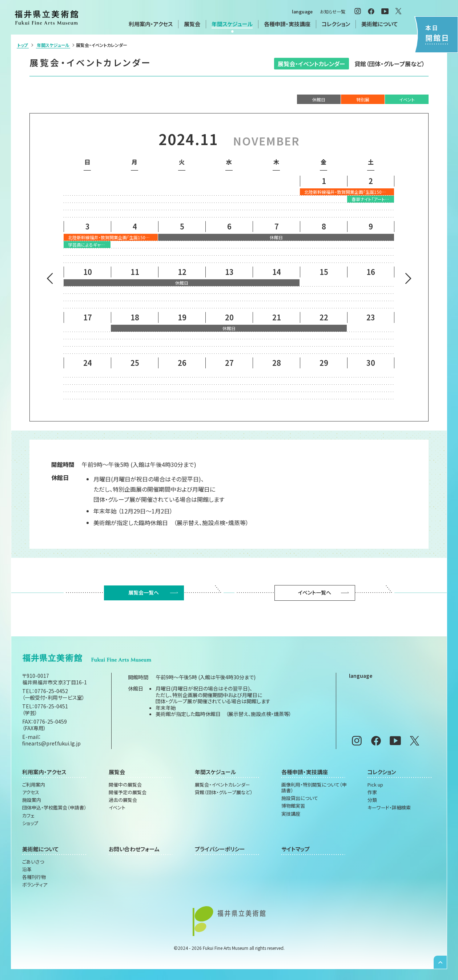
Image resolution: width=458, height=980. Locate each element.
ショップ (30, 823)
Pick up (375, 785)
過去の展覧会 (123, 800)
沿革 (27, 869)
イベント (117, 808)
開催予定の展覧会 (128, 792)
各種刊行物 (34, 877)
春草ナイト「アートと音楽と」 (373, 199)
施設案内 (32, 800)
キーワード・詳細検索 (389, 808)
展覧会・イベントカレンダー (312, 64)
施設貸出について (300, 798)
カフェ (28, 816)
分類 (372, 800)
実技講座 (291, 814)
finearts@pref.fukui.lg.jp (51, 743)
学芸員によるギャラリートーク (89, 245)
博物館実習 (293, 806)
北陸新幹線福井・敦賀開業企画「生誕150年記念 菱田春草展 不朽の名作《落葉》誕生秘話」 (349, 192)
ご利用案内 (34, 785)
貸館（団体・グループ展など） (390, 64)
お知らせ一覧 (333, 11)
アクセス (31, 792)
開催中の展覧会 (125, 785)
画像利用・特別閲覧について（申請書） (314, 788)
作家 (372, 792)
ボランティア (35, 885)
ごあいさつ (33, 862)
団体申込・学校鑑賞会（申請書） (54, 808)
